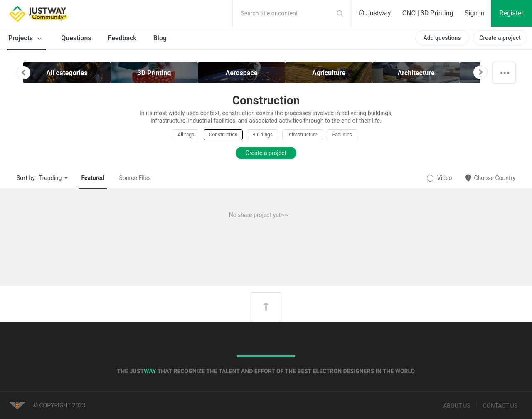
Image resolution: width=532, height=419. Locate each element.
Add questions (442, 38)
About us (457, 406)
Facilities (342, 135)
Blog (160, 38)
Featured (93, 178)
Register (511, 13)
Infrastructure (303, 135)
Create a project (500, 38)
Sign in (475, 13)
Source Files (135, 178)
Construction (223, 135)
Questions (76, 38)
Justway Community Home (60, 13)
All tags (186, 135)
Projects (26, 39)
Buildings (262, 135)
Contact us (500, 406)
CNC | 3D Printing (428, 13)
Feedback (122, 38)
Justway (374, 13)
